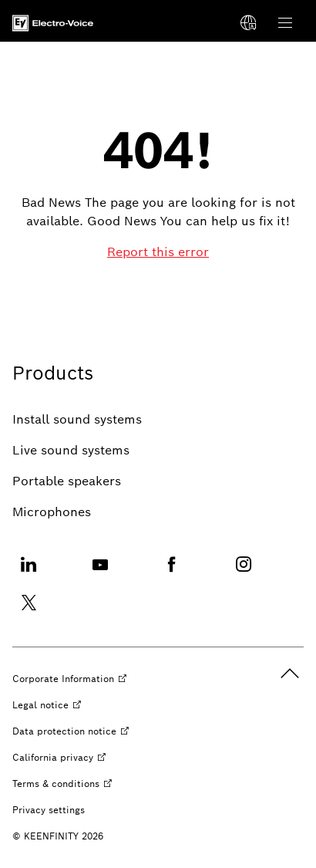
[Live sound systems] (71, 451)
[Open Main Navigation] (285, 23)
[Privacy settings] (49, 810)
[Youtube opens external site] (100, 574)
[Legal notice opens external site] (47, 705)
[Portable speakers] (67, 481)
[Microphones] (52, 512)
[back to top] (290, 674)
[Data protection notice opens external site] (71, 731)
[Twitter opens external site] (29, 612)
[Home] (53, 23)
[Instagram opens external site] (244, 574)
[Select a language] (248, 23)
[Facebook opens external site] (172, 574)
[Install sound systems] (77, 420)
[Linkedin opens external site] (29, 574)
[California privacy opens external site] (59, 758)
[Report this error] (158, 252)
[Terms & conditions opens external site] (62, 784)
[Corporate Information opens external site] (69, 679)
